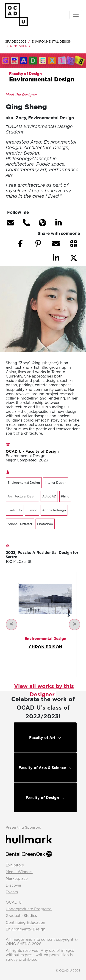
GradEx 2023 (16, 42)
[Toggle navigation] (76, 15)
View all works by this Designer (44, 690)
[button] (10, 223)
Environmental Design (51, 42)
